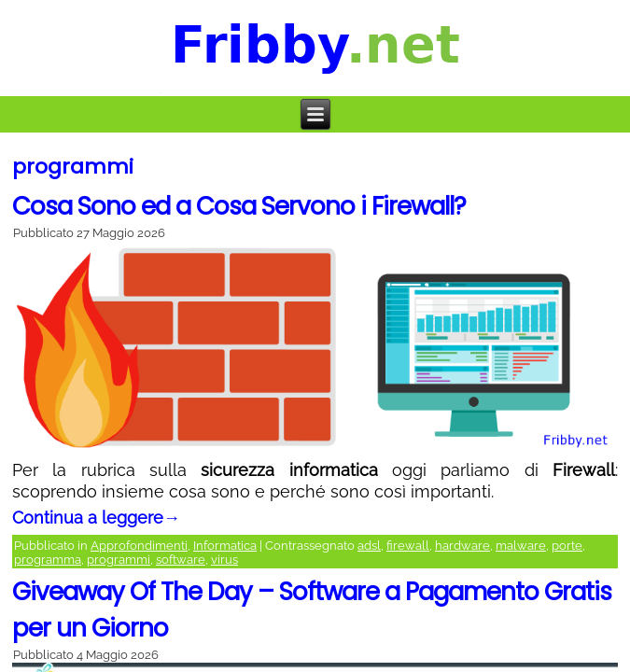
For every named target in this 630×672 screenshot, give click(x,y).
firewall (408, 546)
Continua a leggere (96, 518)
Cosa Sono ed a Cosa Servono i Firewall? (239, 206)
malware (521, 546)
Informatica (225, 546)
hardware (462, 546)
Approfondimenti (139, 546)
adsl (369, 546)
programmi (119, 560)
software (181, 560)
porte (567, 546)
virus (224, 560)
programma (48, 560)
